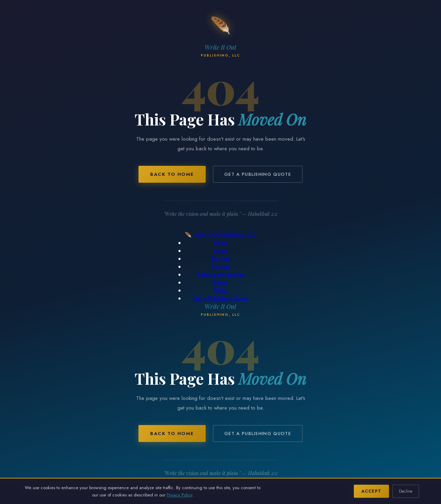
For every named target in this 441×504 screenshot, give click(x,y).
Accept (371, 491)
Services (221, 259)
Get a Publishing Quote (258, 174)
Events (220, 283)
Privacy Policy (180, 495)
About (221, 251)
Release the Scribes (220, 275)
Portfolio (221, 267)
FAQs (220, 290)
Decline (406, 491)
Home (221, 243)
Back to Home (172, 174)
